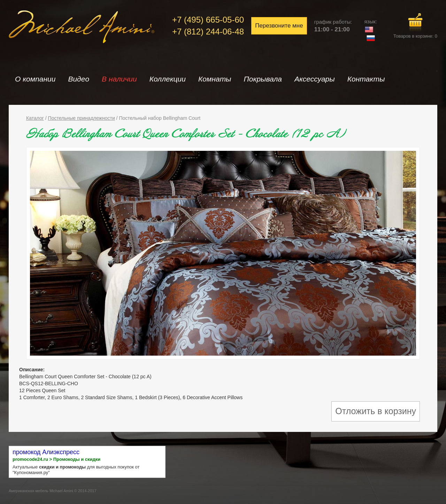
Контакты (366, 79)
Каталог (35, 118)
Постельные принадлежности (82, 118)
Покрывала (263, 79)
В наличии (119, 79)
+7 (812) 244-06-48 (208, 32)
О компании (35, 79)
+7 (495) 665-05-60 (208, 20)
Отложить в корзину (376, 411)
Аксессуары (315, 79)
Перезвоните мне (279, 26)
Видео (79, 79)
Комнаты (215, 79)
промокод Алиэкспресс (46, 452)
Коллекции (168, 79)
